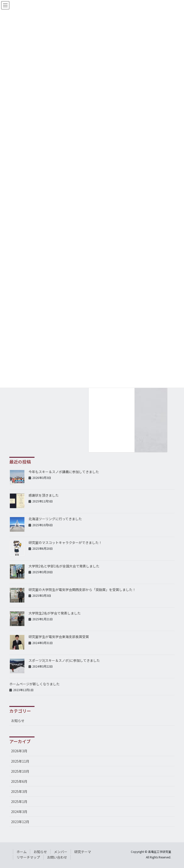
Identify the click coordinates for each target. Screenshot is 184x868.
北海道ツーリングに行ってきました (55, 519)
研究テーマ (83, 852)
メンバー (61, 852)
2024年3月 (19, 812)
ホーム (22, 852)
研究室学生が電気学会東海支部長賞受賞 (59, 637)
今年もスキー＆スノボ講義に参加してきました (64, 472)
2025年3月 (19, 791)
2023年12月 (20, 822)
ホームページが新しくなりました (34, 684)
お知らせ (18, 721)
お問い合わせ (57, 857)
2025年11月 (20, 761)
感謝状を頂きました (44, 495)
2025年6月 (19, 781)
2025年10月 (20, 771)
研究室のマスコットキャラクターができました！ (65, 542)
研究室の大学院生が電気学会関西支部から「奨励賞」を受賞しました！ (82, 590)
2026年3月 (19, 751)
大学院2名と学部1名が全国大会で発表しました (64, 566)
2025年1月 (19, 802)
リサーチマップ (28, 857)
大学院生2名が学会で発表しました (55, 613)
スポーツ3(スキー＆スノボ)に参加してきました (64, 660)
